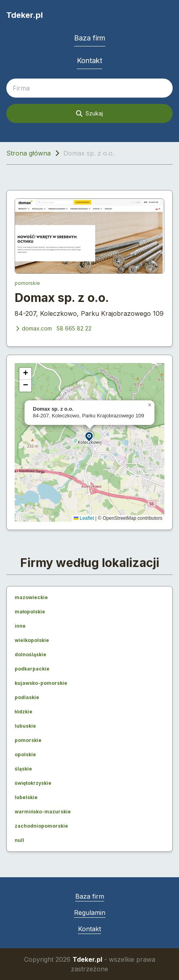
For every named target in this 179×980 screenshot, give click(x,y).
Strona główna (29, 153)
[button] (89, 436)
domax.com (33, 328)
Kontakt (89, 61)
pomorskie (27, 283)
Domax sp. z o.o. (62, 298)
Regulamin (90, 913)
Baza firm (90, 38)
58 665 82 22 (74, 328)
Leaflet (84, 518)
